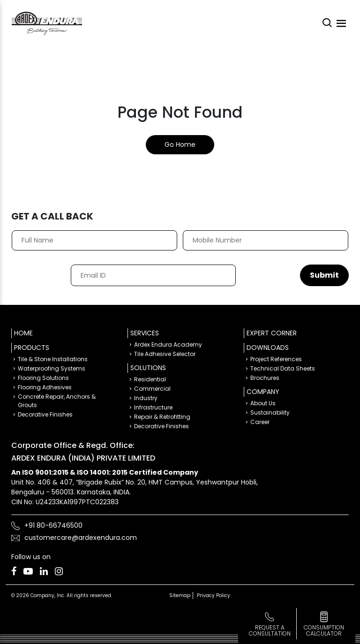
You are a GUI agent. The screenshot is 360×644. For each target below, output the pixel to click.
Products (32, 348)
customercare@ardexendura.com (81, 538)
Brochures (265, 378)
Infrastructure (153, 407)
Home (23, 333)
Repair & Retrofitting (162, 417)
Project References (276, 359)
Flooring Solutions (43, 378)
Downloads (268, 348)
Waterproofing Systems (52, 368)
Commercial (152, 389)
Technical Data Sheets (283, 368)
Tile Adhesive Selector (165, 354)
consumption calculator (324, 630)
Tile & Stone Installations (53, 359)
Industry (146, 398)
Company (263, 392)
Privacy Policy (214, 595)
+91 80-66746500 (53, 525)
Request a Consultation (270, 630)
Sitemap (180, 595)
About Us (263, 403)
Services (145, 333)
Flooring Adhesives (45, 387)
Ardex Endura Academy (168, 345)
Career (260, 422)
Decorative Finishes (45, 414)
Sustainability (270, 413)
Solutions (148, 368)
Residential (150, 379)
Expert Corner (272, 333)
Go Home (180, 144)
